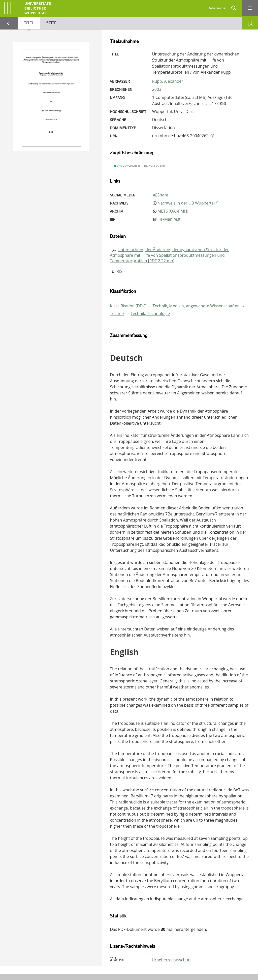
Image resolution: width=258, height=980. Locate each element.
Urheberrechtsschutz (171, 960)
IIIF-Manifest (169, 219)
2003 (157, 89)
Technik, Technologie (150, 313)
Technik (117, 313)
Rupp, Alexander (168, 81)
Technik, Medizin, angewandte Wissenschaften (196, 306)
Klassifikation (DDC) (128, 306)
